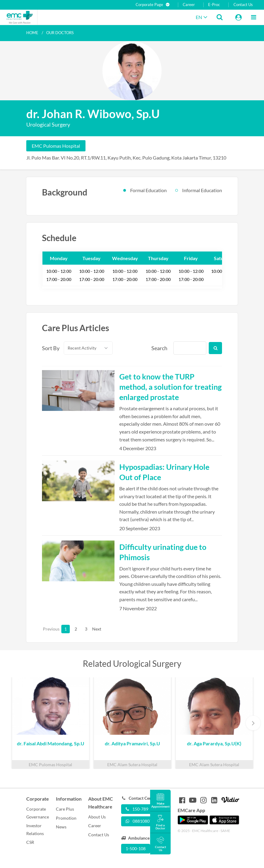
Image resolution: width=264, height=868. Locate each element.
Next (96, 629)
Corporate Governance (38, 813)
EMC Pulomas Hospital (56, 146)
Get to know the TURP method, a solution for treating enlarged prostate (171, 387)
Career (189, 5)
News (61, 827)
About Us (97, 817)
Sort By (50, 348)
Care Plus (65, 809)
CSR (30, 842)
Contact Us (243, 5)
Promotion (66, 818)
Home (32, 33)
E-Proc (214, 5)
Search (159, 348)
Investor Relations (35, 829)
